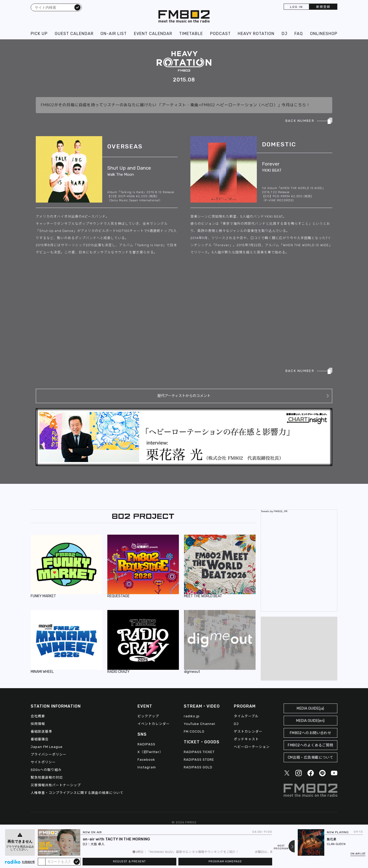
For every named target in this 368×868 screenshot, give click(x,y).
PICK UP (39, 34)
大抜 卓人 (97, 844)
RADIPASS (146, 744)
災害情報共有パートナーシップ (56, 785)
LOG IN (296, 7)
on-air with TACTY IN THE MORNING (117, 839)
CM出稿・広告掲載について (311, 758)
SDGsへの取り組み (46, 770)
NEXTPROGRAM (281, 847)
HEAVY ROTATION (256, 34)
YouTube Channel (199, 724)
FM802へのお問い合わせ (311, 733)
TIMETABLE (191, 34)
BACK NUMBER (300, 121)
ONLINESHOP (324, 34)
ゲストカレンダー (248, 731)
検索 (77, 7)
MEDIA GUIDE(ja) (310, 708)
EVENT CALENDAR (153, 34)
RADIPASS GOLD (198, 767)
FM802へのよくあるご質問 (310, 745)
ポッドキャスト (246, 739)
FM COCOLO (194, 731)
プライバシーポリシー (49, 754)
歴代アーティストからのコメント (184, 396)
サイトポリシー (43, 762)
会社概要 (38, 716)
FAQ (299, 34)
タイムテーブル (246, 716)
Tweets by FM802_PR (274, 511)
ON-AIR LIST (114, 34)
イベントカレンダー (154, 724)
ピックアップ (148, 716)
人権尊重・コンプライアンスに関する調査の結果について (77, 793)
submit (77, 861)
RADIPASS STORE (199, 760)
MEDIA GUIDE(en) (310, 721)
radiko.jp (192, 716)
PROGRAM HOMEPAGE (225, 861)
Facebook (146, 760)
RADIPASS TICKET (199, 752)
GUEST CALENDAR (74, 34)
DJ (285, 34)
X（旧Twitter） (150, 752)
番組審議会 (40, 739)
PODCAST (220, 34)
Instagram (147, 767)
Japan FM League (47, 747)
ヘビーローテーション (252, 747)
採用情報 (38, 724)
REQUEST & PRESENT (129, 861)
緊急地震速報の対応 (47, 777)
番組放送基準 (41, 731)
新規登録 (323, 7)
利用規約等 (28, 862)
